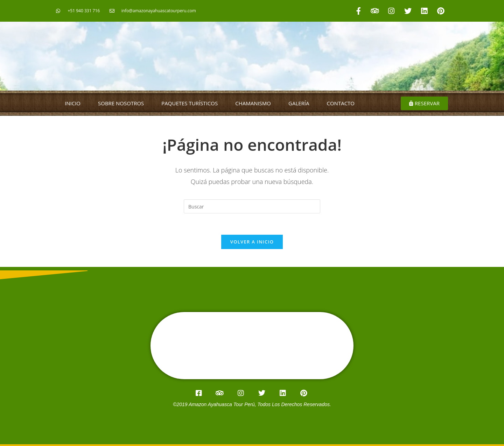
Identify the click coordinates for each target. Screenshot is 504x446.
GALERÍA (299, 103)
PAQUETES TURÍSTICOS (190, 103)
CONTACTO (341, 103)
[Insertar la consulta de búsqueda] (252, 206)
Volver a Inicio (252, 242)
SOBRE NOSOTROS (121, 103)
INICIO (73, 103)
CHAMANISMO (253, 103)
